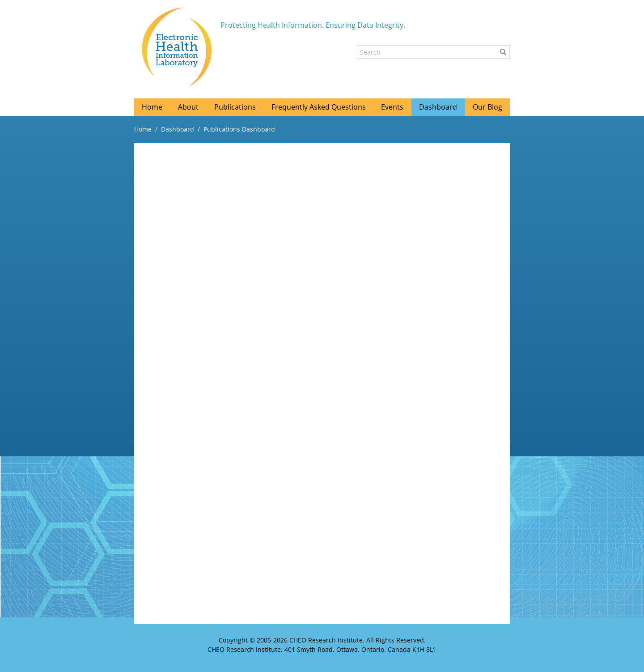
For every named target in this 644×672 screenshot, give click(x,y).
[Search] (433, 52)
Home (143, 129)
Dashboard (178, 129)
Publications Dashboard (239, 129)
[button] (503, 52)
